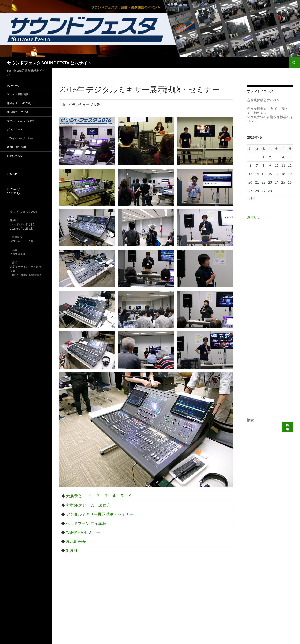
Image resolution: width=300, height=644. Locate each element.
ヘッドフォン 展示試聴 (86, 523)
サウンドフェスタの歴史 (21, 121)
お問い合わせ (15, 156)
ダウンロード (15, 129)
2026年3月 (14, 189)
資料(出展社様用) (17, 147)
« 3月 (252, 198)
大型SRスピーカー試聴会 (88, 505)
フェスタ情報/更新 (18, 94)
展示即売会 (76, 541)
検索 (250, 420)
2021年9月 (14, 193)
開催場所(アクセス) (18, 112)
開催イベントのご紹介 (20, 103)
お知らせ (254, 217)
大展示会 (74, 496)
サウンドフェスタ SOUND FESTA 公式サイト (49, 63)
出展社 (72, 550)
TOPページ (13, 85)
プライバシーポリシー (20, 138)
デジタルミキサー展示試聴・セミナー (100, 514)
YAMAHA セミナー (83, 532)
